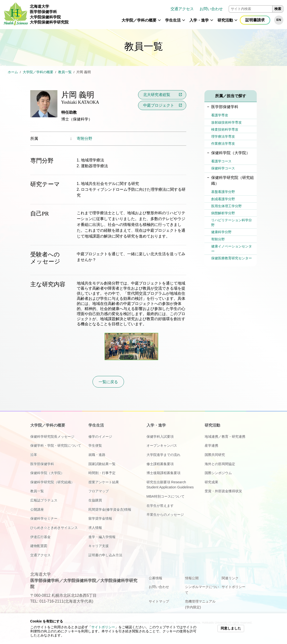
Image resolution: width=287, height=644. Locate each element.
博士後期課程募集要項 (163, 473)
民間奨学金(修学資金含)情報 (110, 509)
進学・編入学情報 (102, 537)
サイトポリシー (103, 627)
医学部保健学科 (42, 464)
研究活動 (225, 20)
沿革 (34, 455)
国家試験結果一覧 (102, 464)
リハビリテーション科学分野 (232, 223)
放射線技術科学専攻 (226, 122)
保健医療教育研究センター (232, 258)
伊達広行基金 (40, 537)
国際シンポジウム (218, 473)
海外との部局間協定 (220, 464)
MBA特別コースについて (166, 496)
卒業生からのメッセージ (165, 515)
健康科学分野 (221, 232)
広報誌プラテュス (44, 500)
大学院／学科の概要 (139, 20)
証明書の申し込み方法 (105, 555)
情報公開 (192, 578)
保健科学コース (223, 168)
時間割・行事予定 (102, 473)
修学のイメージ (100, 437)
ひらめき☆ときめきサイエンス (54, 528)
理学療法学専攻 (223, 136)
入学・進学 (199, 20)
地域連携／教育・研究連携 (225, 437)
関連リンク (230, 578)
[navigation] (178, 15)
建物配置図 (39, 546)
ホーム (13, 72)
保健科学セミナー (44, 518)
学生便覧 (95, 445)
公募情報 (155, 578)
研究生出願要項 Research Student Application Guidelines (170, 485)
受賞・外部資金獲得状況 (223, 491)
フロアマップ (99, 491)
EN (279, 20)
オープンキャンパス (162, 445)
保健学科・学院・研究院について (56, 445)
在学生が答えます (160, 506)
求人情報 (95, 528)
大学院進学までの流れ (163, 455)
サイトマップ (159, 601)
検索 (278, 9)
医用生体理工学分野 (226, 206)
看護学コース (221, 161)
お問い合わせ (211, 9)
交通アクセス (182, 9)
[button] (159, 22)
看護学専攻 (220, 115)
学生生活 (173, 20)
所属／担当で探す (231, 96)
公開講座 (37, 509)
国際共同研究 (215, 455)
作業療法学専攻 (223, 143)
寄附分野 (85, 139)
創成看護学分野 (223, 199)
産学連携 (211, 445)
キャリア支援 (99, 546)
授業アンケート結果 (104, 482)
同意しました (231, 628)
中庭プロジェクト (159, 105)
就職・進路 (97, 455)
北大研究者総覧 (157, 95)
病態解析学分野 (223, 213)
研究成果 (211, 482)
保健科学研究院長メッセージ (52, 437)
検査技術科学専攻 (225, 129)
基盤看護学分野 (223, 192)
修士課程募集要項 (160, 464)
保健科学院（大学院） (47, 473)
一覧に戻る (108, 382)
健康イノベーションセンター (232, 249)
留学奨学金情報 (100, 518)
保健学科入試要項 (160, 437)
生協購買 (95, 500)
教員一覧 (65, 72)
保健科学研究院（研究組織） (52, 482)
